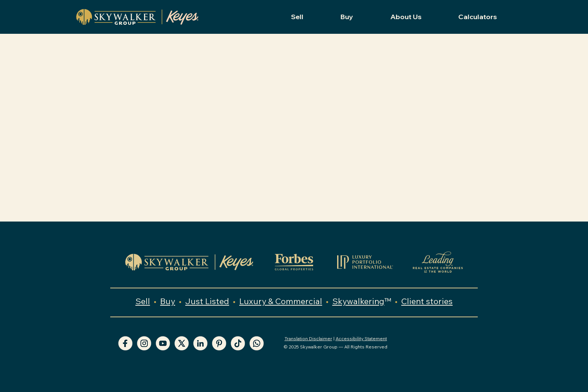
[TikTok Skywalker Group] (238, 343)
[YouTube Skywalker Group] (163, 343)
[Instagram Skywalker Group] (144, 343)
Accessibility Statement (361, 338)
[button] (297, 17)
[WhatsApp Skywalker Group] (256, 343)
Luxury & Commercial (281, 301)
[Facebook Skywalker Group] (125, 343)
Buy (168, 301)
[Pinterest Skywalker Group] (219, 343)
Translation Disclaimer (308, 338)
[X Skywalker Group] (181, 343)
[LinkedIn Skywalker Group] (200, 343)
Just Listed (207, 301)
